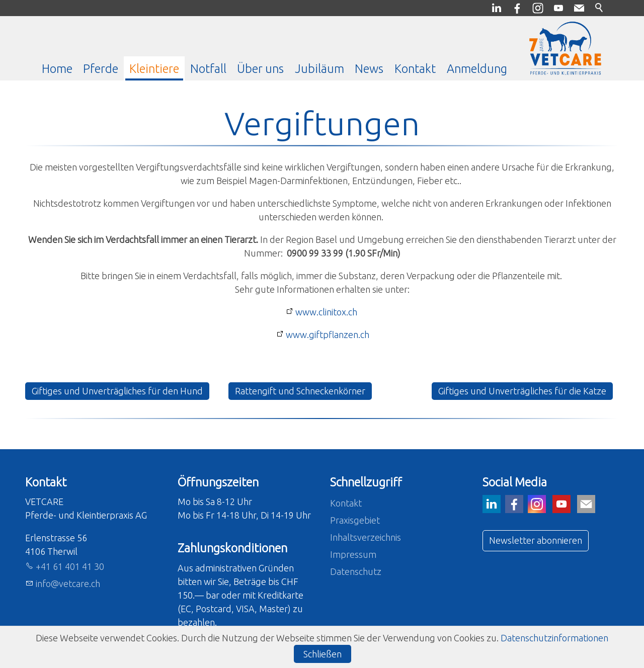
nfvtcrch (68, 583)
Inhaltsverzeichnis (366, 537)
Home (57, 68)
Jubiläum (319, 68)
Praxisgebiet (355, 520)
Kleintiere (154, 68)
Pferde (101, 68)
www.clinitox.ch (326, 312)
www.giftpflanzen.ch (328, 335)
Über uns (260, 68)
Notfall (208, 68)
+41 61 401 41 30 (70, 566)
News (369, 68)
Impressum (353, 554)
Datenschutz (356, 571)
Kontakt (415, 68)
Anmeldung (477, 68)
